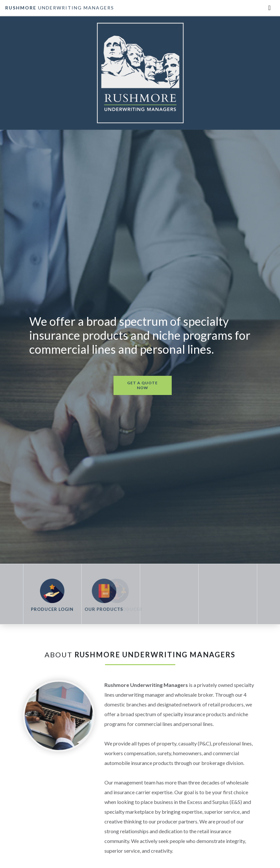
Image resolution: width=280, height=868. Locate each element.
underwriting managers (60, 8)
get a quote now (142, 385)
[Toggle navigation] (269, 8)
